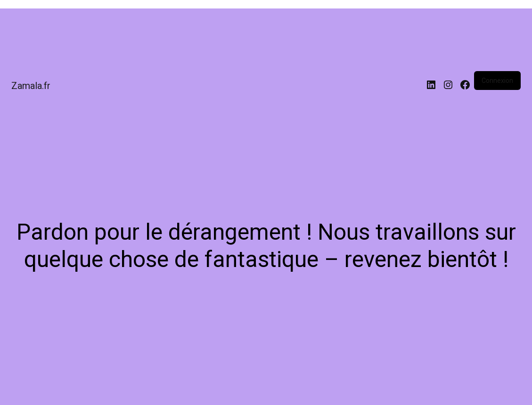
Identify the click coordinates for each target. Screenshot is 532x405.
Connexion (497, 81)
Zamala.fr (31, 86)
